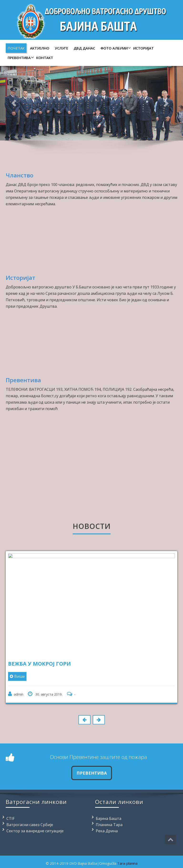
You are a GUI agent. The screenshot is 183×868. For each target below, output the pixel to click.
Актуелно (40, 48)
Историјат (143, 48)
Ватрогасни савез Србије (30, 825)
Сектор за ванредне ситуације (35, 831)
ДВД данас (84, 48)
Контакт (45, 58)
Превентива (20, 58)
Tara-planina (127, 863)
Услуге (61, 48)
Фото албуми (115, 48)
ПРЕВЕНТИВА (92, 773)
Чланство (20, 175)
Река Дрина (107, 831)
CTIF (10, 818)
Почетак (16, 48)
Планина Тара (109, 825)
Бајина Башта (109, 818)
